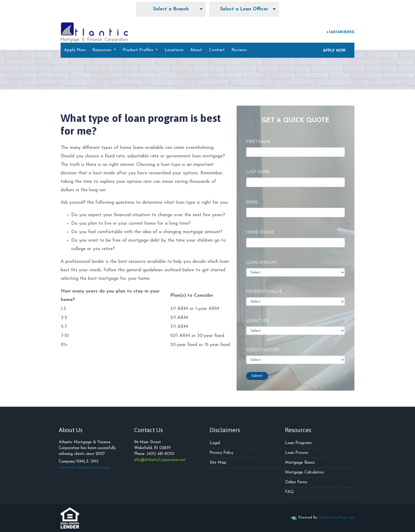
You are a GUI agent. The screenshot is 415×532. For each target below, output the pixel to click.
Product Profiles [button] (139, 50)
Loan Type (259, 321)
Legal (215, 443)
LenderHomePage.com (336, 518)
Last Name (259, 172)
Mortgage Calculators (305, 473)
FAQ (289, 492)
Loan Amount (263, 262)
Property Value (265, 292)
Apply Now (75, 50)
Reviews (239, 50)
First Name (260, 142)
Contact (217, 50)
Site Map (218, 463)
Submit (257, 376)
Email (254, 202)
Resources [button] (103, 50)
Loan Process (297, 453)
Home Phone (262, 232)
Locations (174, 50)
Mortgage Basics (300, 463)
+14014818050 (338, 32)
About (196, 50)
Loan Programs (298, 443)
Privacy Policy (221, 453)
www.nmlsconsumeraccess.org (84, 468)
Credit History (264, 350)
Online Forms (296, 482)
